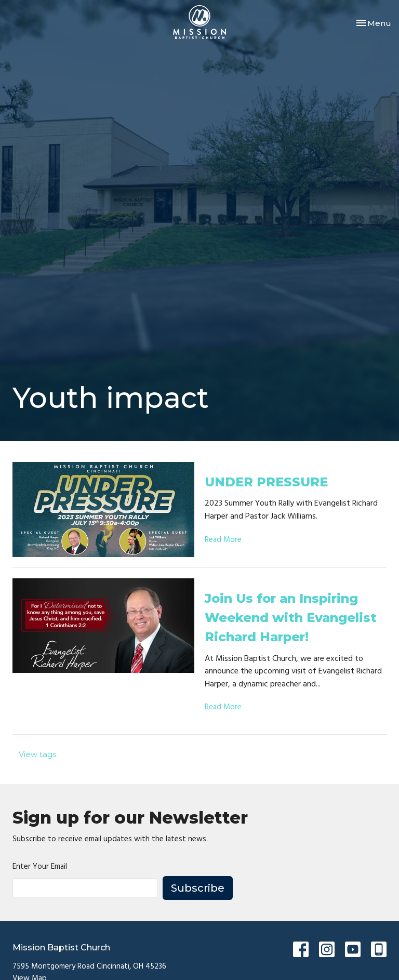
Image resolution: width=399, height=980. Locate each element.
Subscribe (198, 888)
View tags (37, 754)
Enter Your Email (40, 867)
